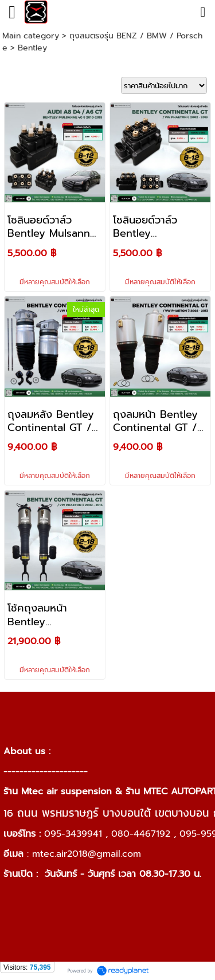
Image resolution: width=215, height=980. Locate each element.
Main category (31, 36)
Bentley (32, 48)
